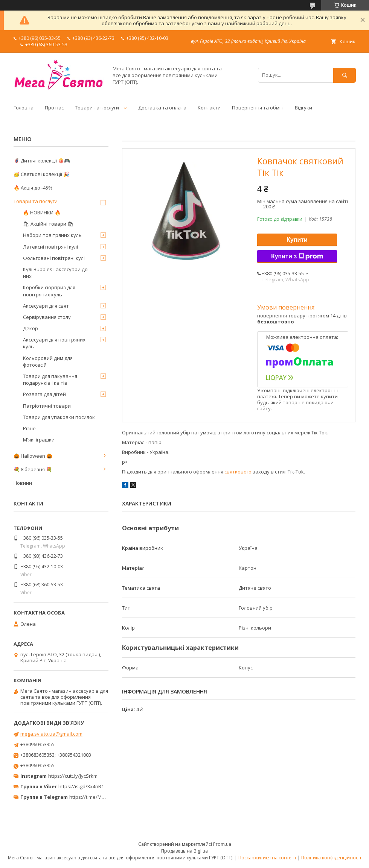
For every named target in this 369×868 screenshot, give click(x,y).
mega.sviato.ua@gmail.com (51, 734)
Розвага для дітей (44, 394)
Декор (30, 328)
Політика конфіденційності (331, 858)
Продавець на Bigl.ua (184, 851)
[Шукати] (345, 75)
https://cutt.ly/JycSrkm (73, 776)
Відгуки (303, 108)
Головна (24, 108)
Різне (29, 428)
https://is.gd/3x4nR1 (81, 786)
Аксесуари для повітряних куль (54, 343)
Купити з (297, 256)
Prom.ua (222, 844)
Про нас (54, 108)
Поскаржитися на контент (267, 858)
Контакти (209, 108)
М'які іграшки (39, 440)
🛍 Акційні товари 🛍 (48, 224)
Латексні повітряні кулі (50, 247)
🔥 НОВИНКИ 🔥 (42, 212)
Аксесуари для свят (46, 306)
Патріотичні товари (47, 406)
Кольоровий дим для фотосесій (48, 361)
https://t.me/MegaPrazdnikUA (103, 797)
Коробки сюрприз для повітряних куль (49, 291)
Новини (23, 483)
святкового (238, 472)
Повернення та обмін (258, 108)
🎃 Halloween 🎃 (33, 456)
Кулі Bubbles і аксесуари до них (55, 273)
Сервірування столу (47, 317)
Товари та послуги (97, 108)
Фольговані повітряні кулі (54, 258)
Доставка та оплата (162, 108)
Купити (297, 240)
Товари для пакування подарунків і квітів (50, 379)
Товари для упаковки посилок (59, 417)
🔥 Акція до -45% (33, 188)
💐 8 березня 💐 (33, 469)
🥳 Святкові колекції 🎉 (41, 174)
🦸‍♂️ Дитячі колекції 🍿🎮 (42, 161)
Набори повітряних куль (52, 235)
